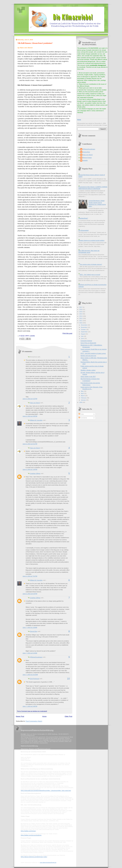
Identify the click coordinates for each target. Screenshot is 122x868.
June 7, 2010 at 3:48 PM (30, 706)
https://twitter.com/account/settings (31, 835)
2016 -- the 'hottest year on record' (90, 275)
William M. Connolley (36, 420)
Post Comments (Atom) (34, 721)
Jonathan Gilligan (35, 473)
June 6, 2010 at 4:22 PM (30, 399)
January (84, 400)
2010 (81, 323)
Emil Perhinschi (35, 679)
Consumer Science (86, 341)
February (84, 398)
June (83, 338)
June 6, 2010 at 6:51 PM (30, 444)
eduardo (85, 160)
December (84, 325)
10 (68, 679)
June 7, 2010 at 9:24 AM (30, 653)
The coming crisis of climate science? (91, 264)
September (84, 332)
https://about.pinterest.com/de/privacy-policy (34, 857)
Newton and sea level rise (88, 356)
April (82, 393)
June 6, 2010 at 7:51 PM (30, 576)
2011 (81, 321)
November (84, 327)
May (82, 391)
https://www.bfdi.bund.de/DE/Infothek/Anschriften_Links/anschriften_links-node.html (46, 791)
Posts (81, 414)
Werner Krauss (87, 158)
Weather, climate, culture (88, 370)
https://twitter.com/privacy (28, 831)
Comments (83, 418)
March (83, 396)
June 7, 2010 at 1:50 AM (30, 627)
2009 (81, 402)
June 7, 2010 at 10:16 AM (30, 675)
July (82, 336)
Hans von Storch (35, 403)
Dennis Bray (34, 631)
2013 (81, 316)
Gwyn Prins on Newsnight (88, 343)
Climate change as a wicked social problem (91, 240)
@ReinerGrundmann (36, 657)
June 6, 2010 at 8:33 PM (30, 594)
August (83, 334)
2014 (81, 314)
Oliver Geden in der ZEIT (88, 377)
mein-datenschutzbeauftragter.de (48, 862)
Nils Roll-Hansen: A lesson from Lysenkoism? (35, 43)
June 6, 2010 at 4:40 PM (30, 416)
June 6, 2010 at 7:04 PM (30, 469)
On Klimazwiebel (84, 230)
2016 (81, 309)
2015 (81, 312)
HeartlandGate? (83, 218)
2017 (81, 307)
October (84, 330)
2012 (81, 318)
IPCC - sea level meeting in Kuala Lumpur (93, 353)
